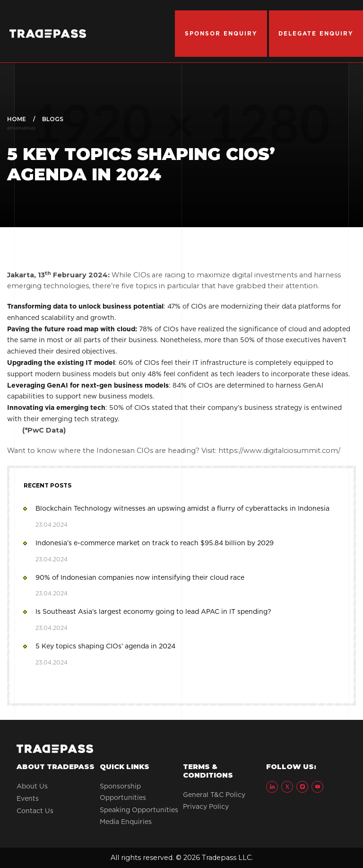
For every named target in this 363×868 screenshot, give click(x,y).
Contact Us (35, 811)
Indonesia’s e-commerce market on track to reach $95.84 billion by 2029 (155, 551)
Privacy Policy (206, 806)
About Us (32, 786)
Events (28, 798)
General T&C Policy (214, 795)
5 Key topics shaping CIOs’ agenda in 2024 (106, 653)
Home (17, 119)
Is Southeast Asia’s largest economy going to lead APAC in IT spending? (154, 619)
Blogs (53, 119)
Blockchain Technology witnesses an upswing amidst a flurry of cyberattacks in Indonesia (182, 516)
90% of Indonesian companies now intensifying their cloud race (140, 585)
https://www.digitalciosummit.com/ (279, 451)
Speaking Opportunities (139, 810)
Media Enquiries (126, 822)
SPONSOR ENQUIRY (221, 33)
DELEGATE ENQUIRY (316, 33)
